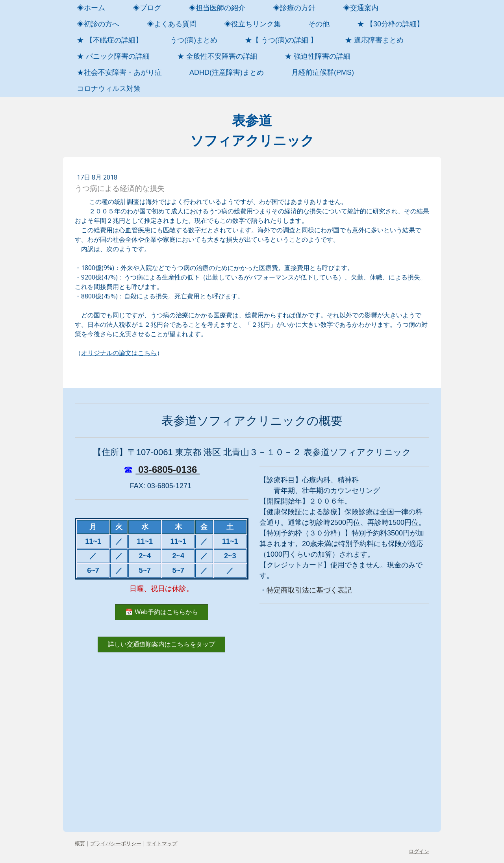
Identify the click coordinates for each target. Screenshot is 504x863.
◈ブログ (147, 8)
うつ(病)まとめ (194, 40)
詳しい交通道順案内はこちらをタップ (161, 644)
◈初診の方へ (98, 24)
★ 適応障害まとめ (374, 40)
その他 (319, 24)
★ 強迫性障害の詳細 (318, 56)
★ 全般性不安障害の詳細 (217, 56)
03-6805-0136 (168, 469)
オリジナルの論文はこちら (119, 353)
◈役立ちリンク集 (252, 24)
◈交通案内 (361, 8)
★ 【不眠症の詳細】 (110, 40)
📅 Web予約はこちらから (162, 612)
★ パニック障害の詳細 (113, 56)
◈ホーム (91, 8)
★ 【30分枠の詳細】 (390, 24)
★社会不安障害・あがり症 (119, 72)
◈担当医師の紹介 (217, 8)
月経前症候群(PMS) (323, 72)
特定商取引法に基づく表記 (309, 590)
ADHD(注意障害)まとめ (227, 72)
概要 (80, 843)
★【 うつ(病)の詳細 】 (281, 40)
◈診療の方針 (294, 8)
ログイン (419, 851)
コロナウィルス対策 (109, 89)
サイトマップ (162, 843)
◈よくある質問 (172, 24)
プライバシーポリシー (116, 843)
